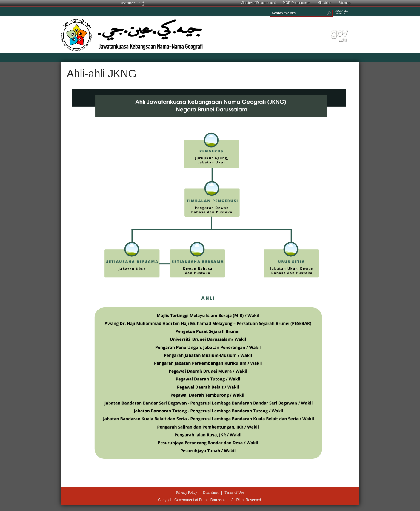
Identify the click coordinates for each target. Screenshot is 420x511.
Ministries (324, 3)
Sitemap (344, 3)
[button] (329, 13)
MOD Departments (297, 3)
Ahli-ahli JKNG (102, 74)
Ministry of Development (258, 3)
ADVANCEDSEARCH (342, 12)
